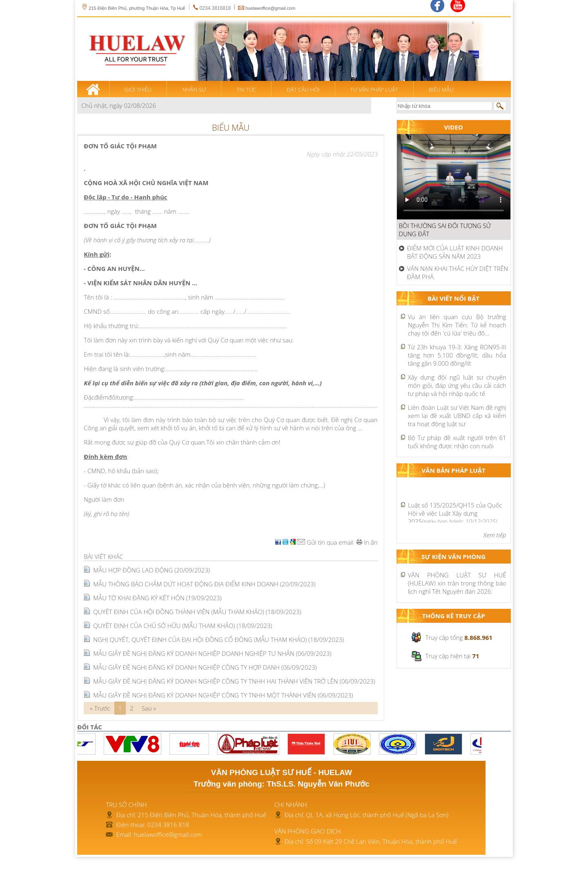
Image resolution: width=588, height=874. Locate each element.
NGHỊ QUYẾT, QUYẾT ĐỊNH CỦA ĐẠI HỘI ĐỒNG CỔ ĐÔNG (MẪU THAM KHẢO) (218, 639)
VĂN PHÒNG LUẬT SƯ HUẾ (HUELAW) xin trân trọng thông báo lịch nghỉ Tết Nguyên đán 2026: (457, 583)
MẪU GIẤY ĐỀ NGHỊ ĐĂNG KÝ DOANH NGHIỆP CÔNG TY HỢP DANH (205, 667)
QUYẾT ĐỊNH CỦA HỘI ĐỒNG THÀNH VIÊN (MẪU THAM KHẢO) (197, 612)
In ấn (367, 542)
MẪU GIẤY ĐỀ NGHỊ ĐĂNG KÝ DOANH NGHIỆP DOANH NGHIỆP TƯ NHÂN (212, 653)
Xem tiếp (495, 535)
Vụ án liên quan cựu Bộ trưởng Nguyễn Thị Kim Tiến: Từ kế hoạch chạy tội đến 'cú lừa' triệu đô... (457, 325)
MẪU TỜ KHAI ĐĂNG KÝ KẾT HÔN (157, 598)
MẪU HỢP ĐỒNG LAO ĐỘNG (151, 570)
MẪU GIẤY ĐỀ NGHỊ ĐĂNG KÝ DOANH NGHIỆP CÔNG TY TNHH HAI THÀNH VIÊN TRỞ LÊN (234, 681)
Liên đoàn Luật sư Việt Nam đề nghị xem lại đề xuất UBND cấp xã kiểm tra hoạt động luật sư (457, 416)
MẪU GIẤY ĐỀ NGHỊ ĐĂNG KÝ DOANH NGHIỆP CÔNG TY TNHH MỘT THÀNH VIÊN (223, 695)
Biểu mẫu (231, 128)
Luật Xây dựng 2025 (455, 517)
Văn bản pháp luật (454, 470)
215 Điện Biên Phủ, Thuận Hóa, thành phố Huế (202, 815)
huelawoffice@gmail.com (270, 8)
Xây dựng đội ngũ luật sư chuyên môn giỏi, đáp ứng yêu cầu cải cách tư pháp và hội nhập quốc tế (457, 385)
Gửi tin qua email (325, 542)
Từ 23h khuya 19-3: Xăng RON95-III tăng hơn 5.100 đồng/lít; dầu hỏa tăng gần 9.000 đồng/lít (457, 355)
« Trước (100, 708)
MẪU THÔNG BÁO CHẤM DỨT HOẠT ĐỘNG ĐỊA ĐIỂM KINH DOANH (204, 584)
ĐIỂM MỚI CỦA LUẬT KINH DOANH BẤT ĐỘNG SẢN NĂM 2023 (455, 252)
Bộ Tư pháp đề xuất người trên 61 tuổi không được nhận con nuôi (457, 442)
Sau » (149, 708)
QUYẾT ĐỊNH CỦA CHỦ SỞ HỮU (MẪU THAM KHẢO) (183, 626)
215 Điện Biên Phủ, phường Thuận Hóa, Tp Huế (133, 8)
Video (454, 127)
